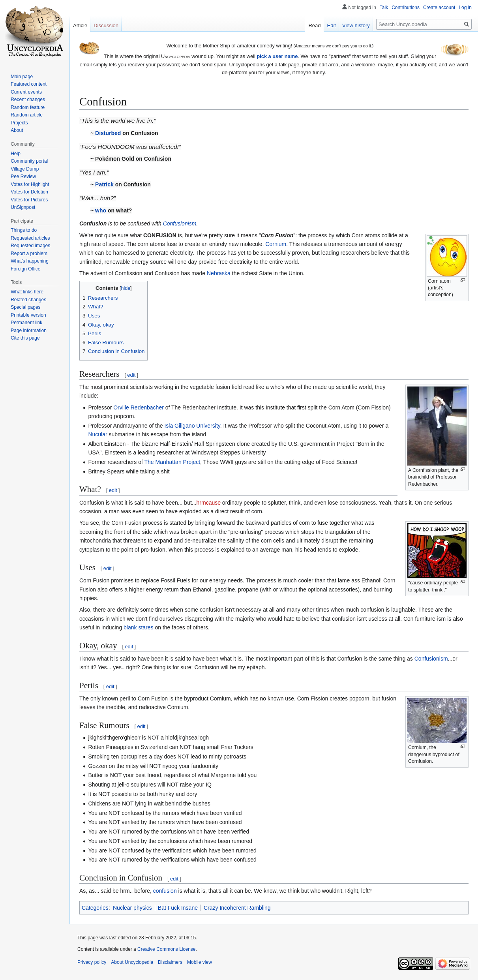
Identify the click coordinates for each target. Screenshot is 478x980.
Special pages (25, 307)
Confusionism (180, 223)
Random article (27, 115)
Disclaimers (170, 962)
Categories (95, 908)
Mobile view (200, 962)
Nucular (97, 434)
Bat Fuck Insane (178, 908)
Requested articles (30, 238)
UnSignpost (23, 207)
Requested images (30, 246)
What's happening (30, 261)
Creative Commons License (166, 949)
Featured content (29, 84)
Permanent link (26, 323)
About (17, 130)
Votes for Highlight (30, 184)
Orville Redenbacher (139, 407)
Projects (19, 123)
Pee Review (23, 176)
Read (314, 25)
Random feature (28, 107)
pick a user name (277, 56)
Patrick (104, 184)
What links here (27, 292)
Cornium (276, 244)
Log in (465, 8)
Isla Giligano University (192, 426)
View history (356, 25)
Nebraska (219, 273)
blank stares (138, 627)
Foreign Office (25, 269)
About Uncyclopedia (132, 962)
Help (16, 154)
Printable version (28, 315)
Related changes (28, 300)
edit (131, 375)
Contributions (406, 8)
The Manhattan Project (172, 462)
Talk (384, 8)
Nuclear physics (132, 908)
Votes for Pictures (29, 200)
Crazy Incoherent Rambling (237, 908)
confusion (165, 891)
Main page (22, 77)
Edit (332, 25)
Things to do (24, 230)
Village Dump (25, 169)
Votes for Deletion (29, 192)
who (101, 210)
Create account (439, 8)
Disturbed (108, 133)
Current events (26, 92)
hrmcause (209, 503)
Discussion (106, 25)
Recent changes (28, 100)
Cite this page (25, 338)
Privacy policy (92, 962)
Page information (29, 330)
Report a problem (29, 253)
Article (80, 25)
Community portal (29, 161)
